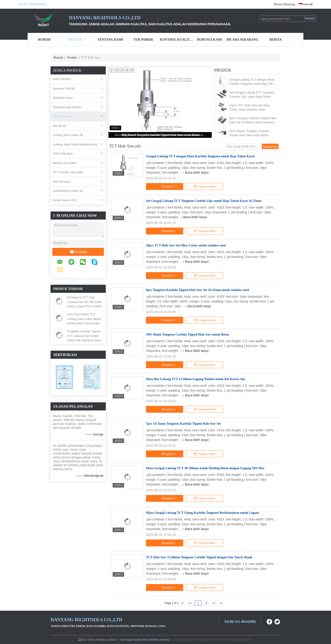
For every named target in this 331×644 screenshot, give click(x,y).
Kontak (78, 252)
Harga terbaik (205, 186)
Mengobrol (165, 186)
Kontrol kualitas (177, 40)
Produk (77, 40)
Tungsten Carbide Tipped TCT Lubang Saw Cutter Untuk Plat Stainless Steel (84, 336)
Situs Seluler (87, 640)
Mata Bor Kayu (63, 98)
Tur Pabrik (143, 40)
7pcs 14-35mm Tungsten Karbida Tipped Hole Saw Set (183, 424)
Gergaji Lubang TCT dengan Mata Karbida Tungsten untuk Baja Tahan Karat (253, 82)
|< (183, 603)
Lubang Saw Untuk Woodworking (75, 144)
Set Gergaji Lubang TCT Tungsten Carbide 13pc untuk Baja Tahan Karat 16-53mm (252, 95)
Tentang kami (110, 40)
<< (190, 603)
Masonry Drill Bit (64, 89)
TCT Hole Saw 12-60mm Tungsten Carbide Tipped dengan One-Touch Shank (199, 557)
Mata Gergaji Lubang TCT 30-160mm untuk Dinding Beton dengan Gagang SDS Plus (205, 468)
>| (221, 603)
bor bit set (59, 126)
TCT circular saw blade (68, 172)
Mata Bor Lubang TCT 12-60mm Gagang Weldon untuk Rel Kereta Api (195, 379)
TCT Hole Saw (63, 116)
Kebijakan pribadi (106, 640)
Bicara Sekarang (284, 4)
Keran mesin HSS (65, 200)
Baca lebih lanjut (197, 172)
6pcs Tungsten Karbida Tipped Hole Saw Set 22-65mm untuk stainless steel (253, 120)
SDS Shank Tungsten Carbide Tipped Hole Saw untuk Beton (161, 135)
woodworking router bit (68, 191)
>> (214, 603)
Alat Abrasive (62, 182)
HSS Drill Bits (62, 79)
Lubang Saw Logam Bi (68, 135)
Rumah (44, 40)
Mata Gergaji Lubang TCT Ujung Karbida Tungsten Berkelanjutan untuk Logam (202, 513)
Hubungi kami (209, 40)
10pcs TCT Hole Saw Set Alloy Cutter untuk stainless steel (250, 107)
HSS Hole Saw (63, 154)
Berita (276, 40)
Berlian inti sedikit (64, 163)
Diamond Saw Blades (67, 107)
